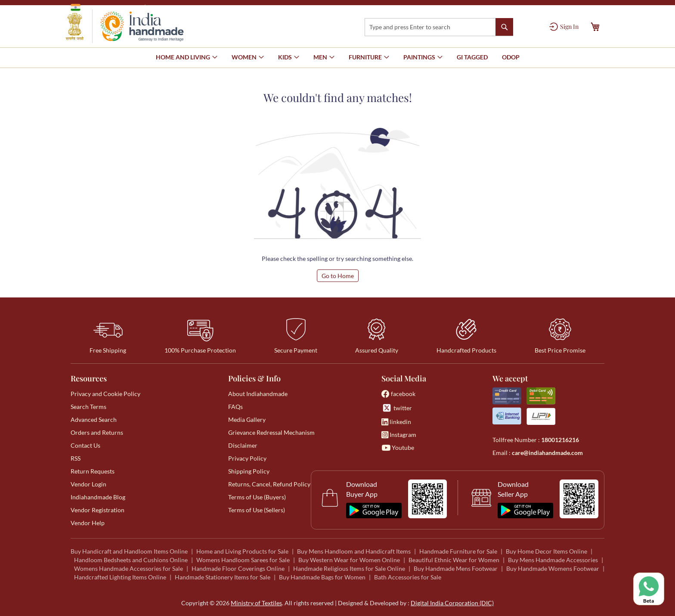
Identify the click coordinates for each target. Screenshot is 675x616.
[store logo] (125, 26)
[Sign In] (564, 27)
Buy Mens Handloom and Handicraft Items (354, 551)
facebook (398, 394)
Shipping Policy (249, 471)
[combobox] (439, 27)
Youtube (398, 447)
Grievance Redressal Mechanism (271, 432)
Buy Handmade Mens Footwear (456, 568)
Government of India (105, 7)
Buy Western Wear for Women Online (349, 560)
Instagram (399, 435)
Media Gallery (247, 419)
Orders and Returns (97, 432)
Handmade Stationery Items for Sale (223, 577)
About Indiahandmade (258, 394)
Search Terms (88, 407)
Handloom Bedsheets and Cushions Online (131, 560)
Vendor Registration (98, 510)
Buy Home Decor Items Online (547, 551)
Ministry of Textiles (176, 7)
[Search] (504, 27)
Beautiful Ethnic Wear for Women (454, 560)
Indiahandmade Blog (98, 497)
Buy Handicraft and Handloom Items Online (129, 551)
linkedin (396, 422)
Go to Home (338, 276)
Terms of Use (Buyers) (257, 497)
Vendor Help (88, 523)
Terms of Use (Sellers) (257, 510)
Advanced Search (94, 419)
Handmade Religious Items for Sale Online (349, 568)
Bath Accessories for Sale (408, 577)
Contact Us (85, 445)
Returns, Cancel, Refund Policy (269, 484)
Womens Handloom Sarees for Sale (243, 560)
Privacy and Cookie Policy (105, 394)
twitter (397, 408)
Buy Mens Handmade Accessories (553, 560)
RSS (76, 458)
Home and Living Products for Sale (242, 551)
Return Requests (93, 471)
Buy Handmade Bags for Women (322, 577)
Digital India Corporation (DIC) (452, 603)
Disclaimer (243, 445)
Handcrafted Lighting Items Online (120, 577)
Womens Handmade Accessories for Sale (128, 568)
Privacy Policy (247, 458)
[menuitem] (472, 57)
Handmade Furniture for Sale (458, 551)
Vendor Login (88, 484)
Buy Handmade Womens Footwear (553, 568)
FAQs (235, 407)
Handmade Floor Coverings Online (238, 568)
